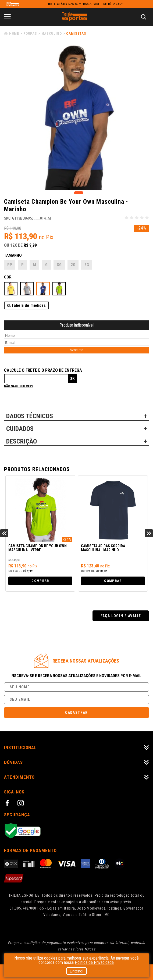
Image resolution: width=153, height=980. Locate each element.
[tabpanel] (76, 118)
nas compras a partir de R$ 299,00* (85, 4)
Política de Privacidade (94, 962)
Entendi (76, 971)
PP (10, 265)
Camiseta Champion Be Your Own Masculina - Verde (38, 548)
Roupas (30, 33)
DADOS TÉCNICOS (30, 416)
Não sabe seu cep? (19, 386)
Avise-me (77, 350)
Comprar (40, 581)
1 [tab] (79, 193)
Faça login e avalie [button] (121, 616)
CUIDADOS (20, 429)
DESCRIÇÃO (22, 441)
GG (59, 265)
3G (87, 265)
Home (14, 33)
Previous (4, 533)
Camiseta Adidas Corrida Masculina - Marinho (103, 548)
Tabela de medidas (29, 305)
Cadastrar (76, 713)
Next (149, 533)
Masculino (52, 33)
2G (73, 265)
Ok (72, 379)
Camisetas (76, 33)
